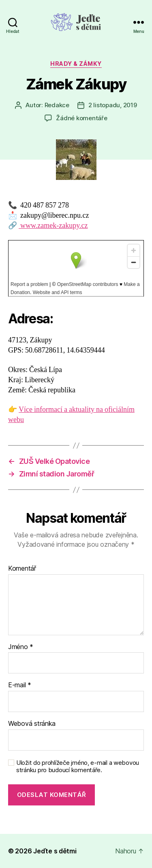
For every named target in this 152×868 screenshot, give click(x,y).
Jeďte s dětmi (55, 851)
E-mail (20, 685)
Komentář (22, 569)
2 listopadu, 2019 (113, 105)
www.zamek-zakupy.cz (53, 226)
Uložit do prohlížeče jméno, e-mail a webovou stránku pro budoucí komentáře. (78, 767)
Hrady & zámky (76, 64)
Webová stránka (32, 724)
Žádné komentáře (81, 118)
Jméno (21, 647)
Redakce (57, 105)
